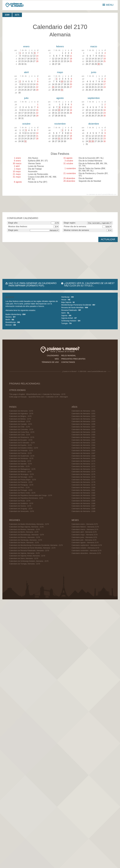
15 (59, 110)
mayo (60, 72)
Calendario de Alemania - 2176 (83, 477)
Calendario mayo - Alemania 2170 (85, 535)
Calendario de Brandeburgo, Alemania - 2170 (27, 535)
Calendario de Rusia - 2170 (20, 501)
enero (26, 46)
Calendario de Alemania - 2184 (83, 498)
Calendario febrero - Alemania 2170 (85, 527)
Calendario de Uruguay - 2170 (21, 509)
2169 (7, 15)
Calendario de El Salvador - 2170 (22, 443)
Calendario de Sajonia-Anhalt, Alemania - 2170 (27, 556)
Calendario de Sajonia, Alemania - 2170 (24, 553)
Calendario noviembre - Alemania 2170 (86, 551)
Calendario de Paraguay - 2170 (21, 485)
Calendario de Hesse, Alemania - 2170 (24, 543)
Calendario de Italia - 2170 (19, 466)
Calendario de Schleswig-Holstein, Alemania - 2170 (29, 561)
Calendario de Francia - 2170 (20, 453)
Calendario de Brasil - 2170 (20, 421)
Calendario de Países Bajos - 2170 (23, 480)
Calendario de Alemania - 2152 (83, 414)
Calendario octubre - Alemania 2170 (85, 548)
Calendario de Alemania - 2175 (83, 474)
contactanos (68, 362)
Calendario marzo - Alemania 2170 (85, 529)
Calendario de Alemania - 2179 (83, 485)
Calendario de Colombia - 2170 (21, 429)
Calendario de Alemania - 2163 (83, 443)
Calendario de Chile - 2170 (20, 427)
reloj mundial (69, 356)
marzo (94, 46)
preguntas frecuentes (73, 359)
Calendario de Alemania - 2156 (83, 424)
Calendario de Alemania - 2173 (83, 469)
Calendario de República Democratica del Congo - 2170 (31, 495)
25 (90, 141)
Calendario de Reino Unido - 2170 (22, 493)
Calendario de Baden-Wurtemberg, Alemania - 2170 (29, 524)
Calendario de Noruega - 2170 (21, 477)
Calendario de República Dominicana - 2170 (26, 498)
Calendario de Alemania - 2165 (83, 448)
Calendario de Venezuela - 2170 (22, 511)
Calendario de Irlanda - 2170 (20, 461)
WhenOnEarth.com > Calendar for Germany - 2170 (46, 394)
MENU (108, 5)
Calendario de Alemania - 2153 (83, 416)
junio (94, 72)
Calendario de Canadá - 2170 (21, 424)
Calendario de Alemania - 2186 (83, 503)
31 (62, 90)
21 (53, 87)
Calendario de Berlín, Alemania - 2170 (24, 532)
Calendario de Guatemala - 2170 (22, 456)
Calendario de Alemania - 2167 (83, 453)
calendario (53, 356)
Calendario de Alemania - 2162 (83, 440)
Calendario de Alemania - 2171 (83, 464)
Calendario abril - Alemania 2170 (84, 532)
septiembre (94, 98)
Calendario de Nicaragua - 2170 (21, 474)
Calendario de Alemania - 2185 (83, 501)
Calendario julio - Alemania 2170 (84, 540)
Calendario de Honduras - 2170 (21, 458)
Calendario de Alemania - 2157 (83, 427)
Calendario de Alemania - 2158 (83, 429)
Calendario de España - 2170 (20, 445)
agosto (60, 98)
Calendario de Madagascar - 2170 (22, 469)
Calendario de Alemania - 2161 (83, 437)
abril (26, 72)
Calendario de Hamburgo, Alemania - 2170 (26, 540)
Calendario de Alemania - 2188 (83, 509)
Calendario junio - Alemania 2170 (84, 537)
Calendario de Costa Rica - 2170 (22, 432)
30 (99, 64)
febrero (60, 46)
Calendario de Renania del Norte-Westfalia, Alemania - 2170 (32, 548)
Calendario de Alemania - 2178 (83, 482)
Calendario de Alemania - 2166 (83, 451)
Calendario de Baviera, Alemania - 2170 (24, 529)
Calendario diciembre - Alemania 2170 (86, 553)
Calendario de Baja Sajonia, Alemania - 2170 (26, 527)
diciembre (94, 124)
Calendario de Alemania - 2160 (83, 435)
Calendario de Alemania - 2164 (83, 445)
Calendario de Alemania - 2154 (83, 419)
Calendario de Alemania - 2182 (83, 493)
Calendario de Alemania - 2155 (83, 421)
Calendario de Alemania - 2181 (83, 490)
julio (26, 98)
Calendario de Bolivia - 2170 (20, 419)
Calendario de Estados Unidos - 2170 (24, 448)
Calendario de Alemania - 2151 (83, 411)
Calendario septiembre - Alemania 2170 (87, 545)
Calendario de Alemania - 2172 (83, 466)
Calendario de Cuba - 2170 (20, 435)
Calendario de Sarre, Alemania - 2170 (24, 558)
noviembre (60, 124)
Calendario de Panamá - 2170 (21, 482)
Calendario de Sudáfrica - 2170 (21, 503)
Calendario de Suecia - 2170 (20, 506)
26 (93, 141)
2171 (17, 15)
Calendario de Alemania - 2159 (83, 432)
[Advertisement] (33, 260)
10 (62, 82)
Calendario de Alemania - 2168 (83, 456)
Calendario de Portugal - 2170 (21, 490)
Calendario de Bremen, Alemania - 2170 (25, 537)
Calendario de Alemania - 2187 (83, 506)
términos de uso (50, 362)
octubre (26, 124)
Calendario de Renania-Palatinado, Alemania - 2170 (29, 551)
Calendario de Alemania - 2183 (83, 495)
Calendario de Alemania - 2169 (83, 458)
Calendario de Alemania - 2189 (83, 511)
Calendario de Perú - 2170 (19, 487)
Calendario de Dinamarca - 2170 (22, 437)
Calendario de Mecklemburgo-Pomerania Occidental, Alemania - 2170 (36, 545)
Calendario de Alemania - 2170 (21, 411)
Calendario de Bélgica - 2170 (20, 416)
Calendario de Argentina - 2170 (21, 414)
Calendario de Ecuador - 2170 (21, 440)
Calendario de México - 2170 (20, 472)
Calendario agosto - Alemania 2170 (85, 543)
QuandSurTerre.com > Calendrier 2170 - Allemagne (48, 397)
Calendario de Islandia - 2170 (21, 464)
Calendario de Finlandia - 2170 (21, 451)
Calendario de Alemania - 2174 (83, 472)
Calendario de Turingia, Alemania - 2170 (25, 564)
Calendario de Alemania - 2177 (83, 480)
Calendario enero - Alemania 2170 (85, 524)
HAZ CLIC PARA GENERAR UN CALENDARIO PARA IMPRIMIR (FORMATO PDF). (33, 284)
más (57, 359)
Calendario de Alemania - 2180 (83, 487)
